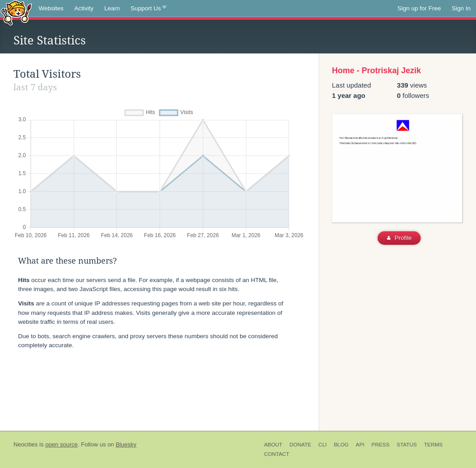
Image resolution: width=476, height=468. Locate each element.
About (273, 445)
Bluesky (126, 444)
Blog (341, 445)
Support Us (149, 9)
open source (62, 444)
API (360, 445)
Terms (433, 445)
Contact (276, 454)
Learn (112, 8)
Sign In (461, 8)
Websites (51, 8)
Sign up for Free (419, 8)
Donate (300, 445)
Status (407, 445)
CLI (322, 445)
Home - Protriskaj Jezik (377, 71)
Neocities (26, 444)
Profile (399, 238)
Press (381, 445)
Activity (84, 8)
